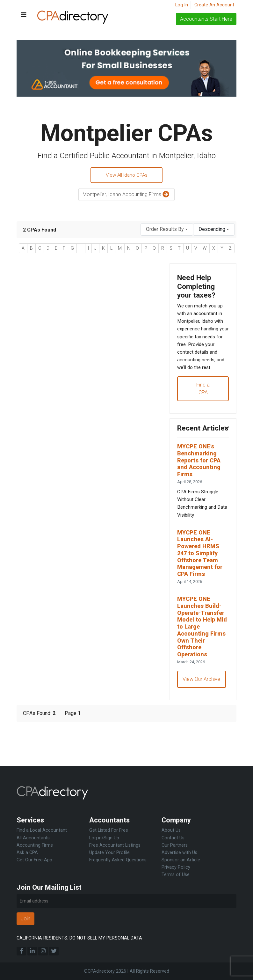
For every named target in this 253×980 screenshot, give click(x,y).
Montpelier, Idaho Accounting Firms (127, 196)
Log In (182, 5)
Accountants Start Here (206, 19)
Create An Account (214, 5)
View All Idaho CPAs (126, 175)
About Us (171, 831)
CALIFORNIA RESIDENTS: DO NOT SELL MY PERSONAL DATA (79, 938)
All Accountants (33, 838)
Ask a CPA (27, 853)
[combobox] (167, 230)
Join (25, 919)
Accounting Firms (35, 845)
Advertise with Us (179, 853)
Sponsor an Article (181, 860)
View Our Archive (202, 717)
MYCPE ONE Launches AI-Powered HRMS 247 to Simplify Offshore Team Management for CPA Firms (202, 585)
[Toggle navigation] (24, 15)
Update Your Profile (109, 853)
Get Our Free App (34, 860)
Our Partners (175, 845)
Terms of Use (176, 875)
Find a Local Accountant (42, 831)
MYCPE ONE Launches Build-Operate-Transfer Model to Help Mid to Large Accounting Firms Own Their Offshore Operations (203, 662)
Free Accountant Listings (115, 845)
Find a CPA (203, 404)
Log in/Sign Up (104, 838)
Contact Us (173, 838)
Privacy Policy (176, 867)
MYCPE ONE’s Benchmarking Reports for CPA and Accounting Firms (201, 487)
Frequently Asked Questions (118, 860)
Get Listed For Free (109, 831)
